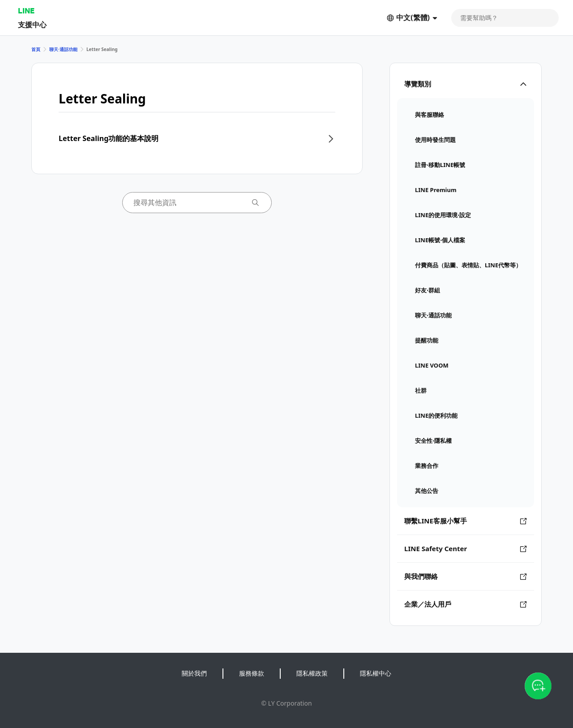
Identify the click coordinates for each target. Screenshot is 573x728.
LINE (26, 11)
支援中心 (32, 24)
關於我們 (194, 673)
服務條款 (252, 673)
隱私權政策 (312, 673)
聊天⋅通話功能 (63, 49)
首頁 (36, 49)
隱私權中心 (376, 673)
